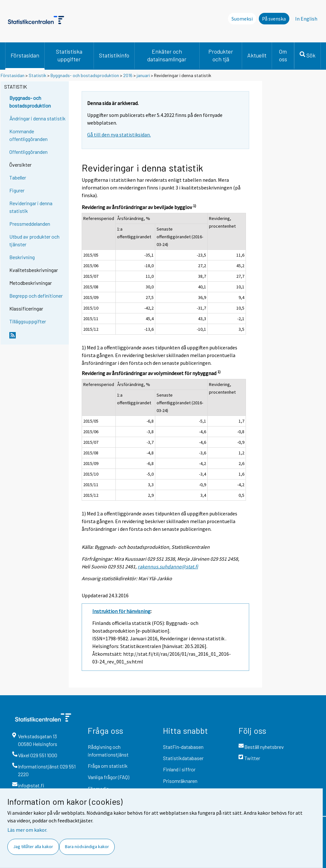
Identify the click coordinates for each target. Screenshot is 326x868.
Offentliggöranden (28, 152)
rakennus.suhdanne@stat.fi (168, 566)
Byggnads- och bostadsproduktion (85, 75)
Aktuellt (257, 55)
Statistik (37, 75)
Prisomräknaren (180, 781)
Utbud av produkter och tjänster (34, 240)
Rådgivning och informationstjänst (108, 751)
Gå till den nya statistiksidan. (119, 135)
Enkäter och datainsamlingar (167, 55)
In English (306, 19)
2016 (128, 75)
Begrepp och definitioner (36, 296)
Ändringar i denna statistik (37, 118)
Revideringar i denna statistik (31, 207)
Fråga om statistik (108, 766)
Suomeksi (242, 19)
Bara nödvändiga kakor (87, 846)
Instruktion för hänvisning (121, 611)
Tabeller (18, 177)
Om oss (283, 55)
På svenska (274, 19)
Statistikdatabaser (183, 758)
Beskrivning (22, 257)
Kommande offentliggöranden (28, 135)
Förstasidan (25, 55)
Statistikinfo (114, 55)
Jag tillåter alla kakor (33, 846)
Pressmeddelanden (30, 224)
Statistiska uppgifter (69, 55)
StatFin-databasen (183, 747)
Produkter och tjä (221, 55)
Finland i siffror (179, 769)
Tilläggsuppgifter (28, 321)
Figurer (17, 190)
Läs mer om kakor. (27, 830)
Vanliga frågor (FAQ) (109, 777)
